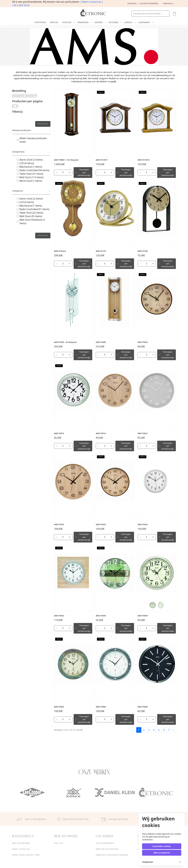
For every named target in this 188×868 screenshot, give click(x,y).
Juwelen (129, 22)
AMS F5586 (143, 707)
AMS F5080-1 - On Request (66, 160)
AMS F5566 (101, 707)
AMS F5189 (143, 251)
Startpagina (40, 22)
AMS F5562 (59, 707)
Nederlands (168, 3)
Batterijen (114, 22)
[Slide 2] (161, 605)
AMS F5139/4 (144, 160)
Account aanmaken (149, 3)
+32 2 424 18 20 (21, 5)
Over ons (54, 22)
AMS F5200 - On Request (65, 342)
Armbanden (83, 22)
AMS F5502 (143, 342)
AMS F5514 (101, 433)
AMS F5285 (101, 342)
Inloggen (132, 3)
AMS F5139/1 (102, 160)
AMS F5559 (143, 616)
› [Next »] (174, 730)
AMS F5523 (101, 524)
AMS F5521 (143, 433)
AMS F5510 (59, 433)
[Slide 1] (153, 605)
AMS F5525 (143, 524)
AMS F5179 (101, 251)
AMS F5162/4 (60, 251)
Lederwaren (144, 22)
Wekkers (99, 22)
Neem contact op (92, 2)
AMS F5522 (59, 524)
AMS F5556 (101, 616)
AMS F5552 (59, 616)
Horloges (67, 22)
